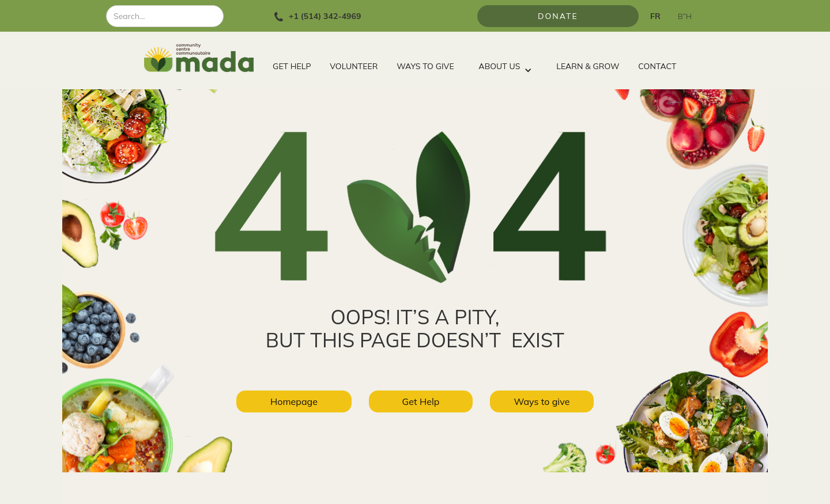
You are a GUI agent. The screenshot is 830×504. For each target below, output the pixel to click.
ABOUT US (499, 66)
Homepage (294, 401)
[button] (505, 63)
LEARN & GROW (588, 66)
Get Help (421, 401)
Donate (558, 16)
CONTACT (657, 66)
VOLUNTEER (354, 66)
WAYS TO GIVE (425, 66)
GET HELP (292, 66)
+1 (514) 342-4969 (325, 16)
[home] (204, 58)
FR (655, 16)
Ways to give (542, 401)
